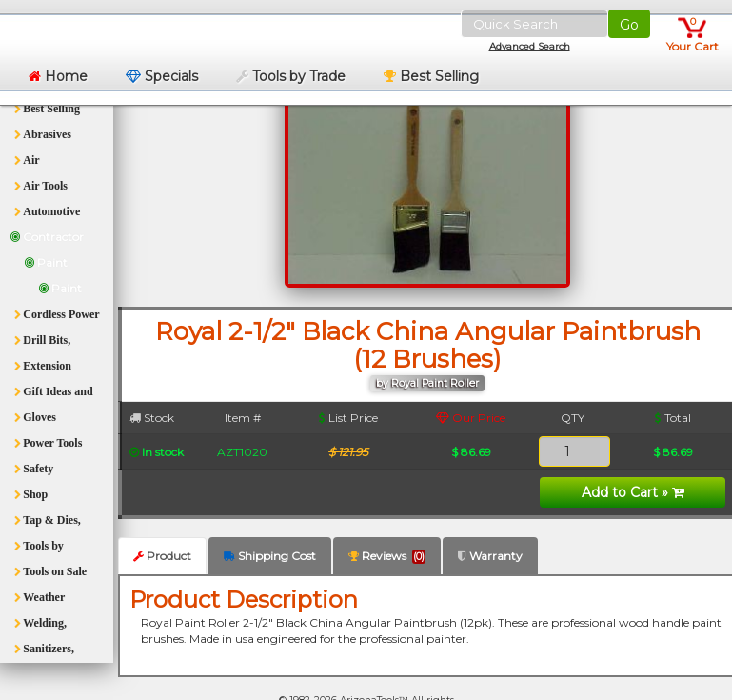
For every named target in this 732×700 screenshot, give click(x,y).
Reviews (387, 556)
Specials (162, 76)
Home (58, 76)
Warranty (490, 556)
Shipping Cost (270, 556)
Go (629, 25)
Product (162, 556)
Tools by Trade (291, 76)
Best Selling (431, 76)
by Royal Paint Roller (427, 383)
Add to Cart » (633, 492)
